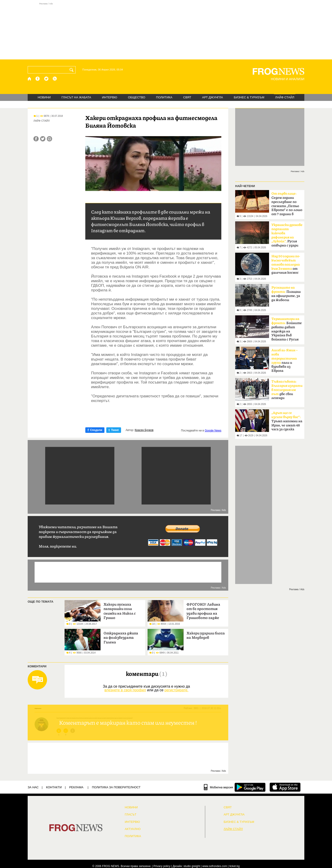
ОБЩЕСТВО (137, 97)
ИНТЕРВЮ (110, 97)
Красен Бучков (144, 430)
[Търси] (72, 70)
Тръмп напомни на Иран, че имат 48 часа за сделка (287, 421)
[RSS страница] (55, 79)
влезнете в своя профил (125, 690)
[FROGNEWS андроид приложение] (250, 787)
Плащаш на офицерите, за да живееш (286, 294)
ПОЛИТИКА (164, 97)
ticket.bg (235, 866)
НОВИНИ (44, 97)
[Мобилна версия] (218, 787)
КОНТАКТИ (54, 787)
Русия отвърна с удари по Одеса (287, 237)
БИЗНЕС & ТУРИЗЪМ (249, 97)
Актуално (133, 829)
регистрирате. (176, 690)
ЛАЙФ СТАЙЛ (285, 97)
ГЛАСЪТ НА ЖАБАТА (76, 97)
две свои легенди (287, 390)
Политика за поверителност (116, 787)
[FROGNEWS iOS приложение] (285, 787)
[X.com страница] (46, 79)
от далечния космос (286, 264)
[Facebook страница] (38, 79)
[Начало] (30, 79)
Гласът (130, 815)
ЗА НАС (33, 787)
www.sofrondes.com (215, 866)
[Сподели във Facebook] (36, 139)
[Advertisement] (166, 31)
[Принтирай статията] (49, 139)
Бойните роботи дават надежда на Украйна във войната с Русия (287, 329)
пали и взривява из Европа (285, 361)
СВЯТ (187, 97)
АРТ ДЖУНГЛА (212, 97)
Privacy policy (162, 866)
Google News (213, 431)
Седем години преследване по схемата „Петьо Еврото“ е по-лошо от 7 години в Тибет (287, 205)
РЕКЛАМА (76, 787)
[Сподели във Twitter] (43, 139)
